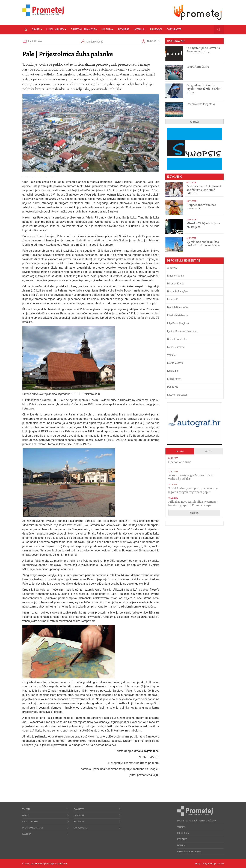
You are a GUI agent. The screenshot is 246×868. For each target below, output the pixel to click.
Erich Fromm (174, 379)
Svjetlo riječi (152, 751)
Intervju (140, 29)
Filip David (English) (178, 323)
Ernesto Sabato (176, 276)
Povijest (124, 29)
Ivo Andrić (173, 299)
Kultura (107, 29)
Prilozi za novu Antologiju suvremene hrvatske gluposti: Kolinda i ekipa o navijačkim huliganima (192, 505)
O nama (181, 827)
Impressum (183, 833)
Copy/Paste (174, 29)
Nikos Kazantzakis (177, 339)
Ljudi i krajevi (56, 29)
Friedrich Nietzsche (178, 315)
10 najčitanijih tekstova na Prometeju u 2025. (203, 50)
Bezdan (180, 451)
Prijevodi (156, 29)
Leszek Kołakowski (178, 395)
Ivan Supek (173, 371)
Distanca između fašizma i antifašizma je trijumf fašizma (204, 190)
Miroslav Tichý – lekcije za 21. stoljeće (203, 225)
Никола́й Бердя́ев (177, 292)
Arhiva (194, 122)
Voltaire (171, 355)
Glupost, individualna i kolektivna (201, 207)
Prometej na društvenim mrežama (197, 821)
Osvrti (37, 29)
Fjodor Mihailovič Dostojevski (183, 331)
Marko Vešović (175, 363)
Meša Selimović (176, 347)
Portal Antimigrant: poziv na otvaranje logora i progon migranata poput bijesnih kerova (193, 492)
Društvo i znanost (84, 29)
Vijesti (208, 451)
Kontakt (182, 839)
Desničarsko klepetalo (201, 104)
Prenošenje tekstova (189, 852)
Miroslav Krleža (176, 284)
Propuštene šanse (198, 66)
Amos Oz (172, 268)
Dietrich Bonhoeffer (178, 307)
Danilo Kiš (173, 387)
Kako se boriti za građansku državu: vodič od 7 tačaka (191, 477)
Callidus (220, 864)
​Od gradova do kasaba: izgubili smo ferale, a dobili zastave (204, 89)
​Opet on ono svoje (180, 462)
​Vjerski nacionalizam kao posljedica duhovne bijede (203, 244)
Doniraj (182, 845)
